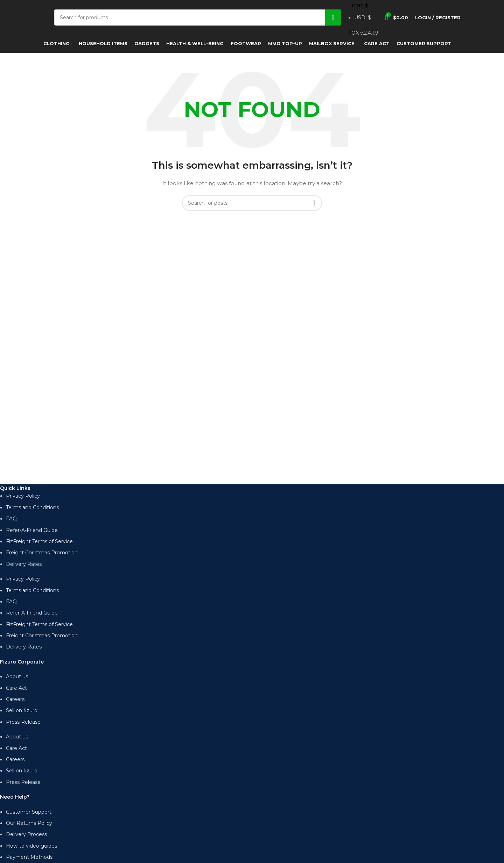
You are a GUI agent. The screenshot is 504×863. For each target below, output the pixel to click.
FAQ (11, 519)
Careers (15, 699)
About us (17, 676)
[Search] (198, 17)
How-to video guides (31, 846)
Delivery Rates (24, 564)
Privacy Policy (23, 496)
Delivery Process (26, 834)
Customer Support (29, 812)
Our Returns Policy (29, 823)
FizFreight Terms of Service (39, 541)
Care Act (16, 688)
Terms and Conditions (32, 507)
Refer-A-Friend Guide (32, 530)
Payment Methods (29, 857)
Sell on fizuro (22, 710)
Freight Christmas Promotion (42, 553)
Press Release (23, 722)
